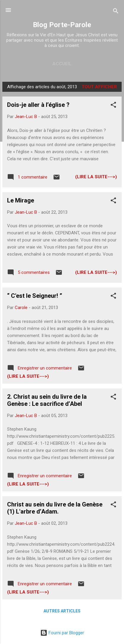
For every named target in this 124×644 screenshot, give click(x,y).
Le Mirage (21, 200)
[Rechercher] (116, 12)
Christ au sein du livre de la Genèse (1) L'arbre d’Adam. (55, 508)
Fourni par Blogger (62, 633)
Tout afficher (99, 87)
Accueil (62, 64)
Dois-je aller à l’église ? (38, 105)
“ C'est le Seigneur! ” (35, 296)
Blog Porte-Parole (62, 25)
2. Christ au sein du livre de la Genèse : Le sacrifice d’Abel (47, 400)
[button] (113, 106)
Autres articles (62, 611)
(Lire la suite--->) (96, 177)
